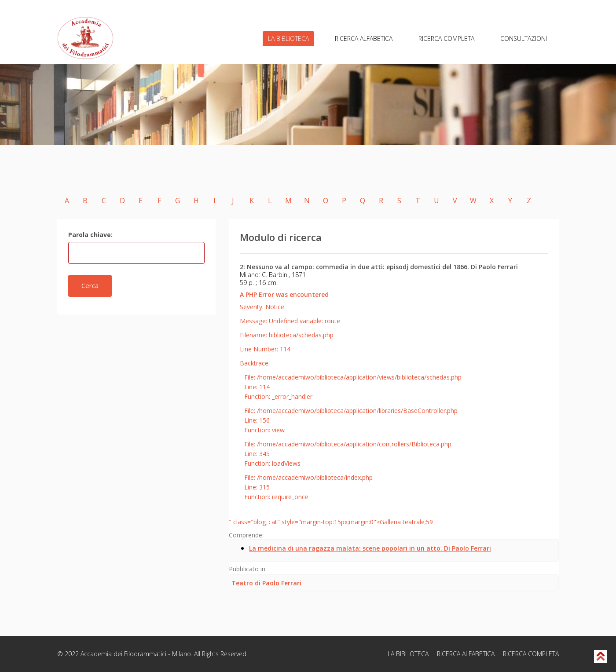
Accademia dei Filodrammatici (123, 654)
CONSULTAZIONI (524, 38)
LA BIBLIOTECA (288, 38)
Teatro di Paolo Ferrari (266, 583)
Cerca (90, 285)
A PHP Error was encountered (284, 294)
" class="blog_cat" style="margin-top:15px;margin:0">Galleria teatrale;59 (331, 522)
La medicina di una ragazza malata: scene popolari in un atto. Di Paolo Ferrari (370, 548)
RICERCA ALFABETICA (364, 38)
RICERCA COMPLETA (446, 38)
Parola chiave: (90, 235)
